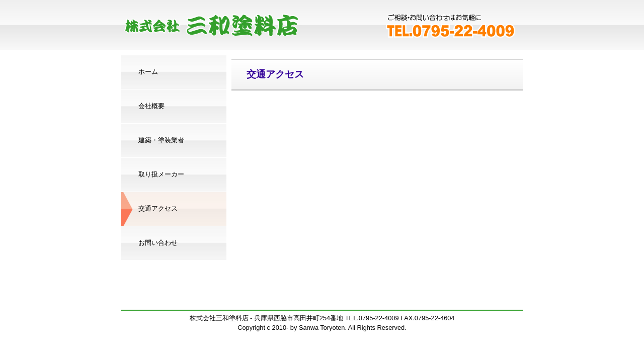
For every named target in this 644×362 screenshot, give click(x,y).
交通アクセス (158, 208)
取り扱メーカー (161, 174)
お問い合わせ (158, 243)
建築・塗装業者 (161, 140)
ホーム (148, 72)
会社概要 (151, 106)
